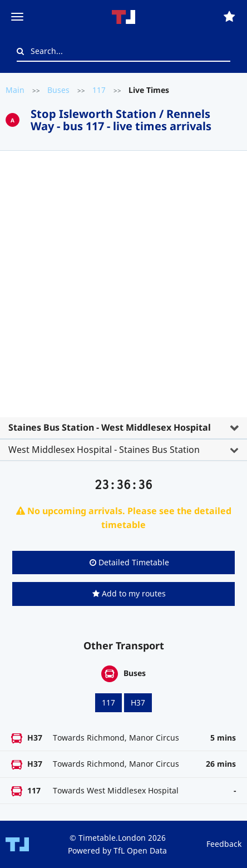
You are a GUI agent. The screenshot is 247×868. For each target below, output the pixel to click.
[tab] (123, 302)
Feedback (224, 844)
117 (99, 90)
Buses (58, 90)
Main (15, 90)
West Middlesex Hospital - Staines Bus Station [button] (104, 450)
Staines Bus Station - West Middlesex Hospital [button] (110, 427)
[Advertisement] (123, 288)
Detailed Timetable (129, 562)
